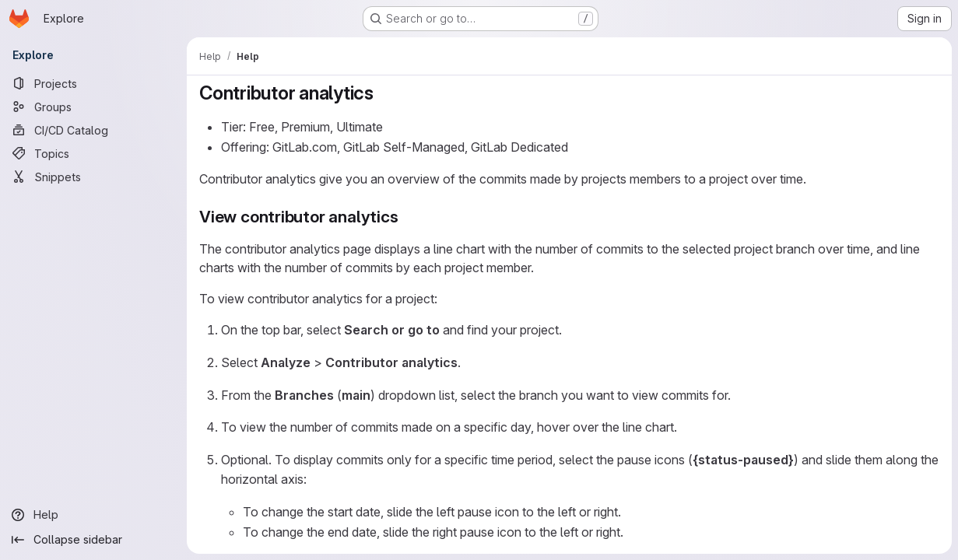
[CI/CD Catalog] (93, 130)
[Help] (93, 515)
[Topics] (93, 153)
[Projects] (93, 83)
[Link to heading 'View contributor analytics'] (407, 217)
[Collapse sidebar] (93, 540)
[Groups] (93, 107)
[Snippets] (93, 177)
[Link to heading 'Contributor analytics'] (384, 93)
